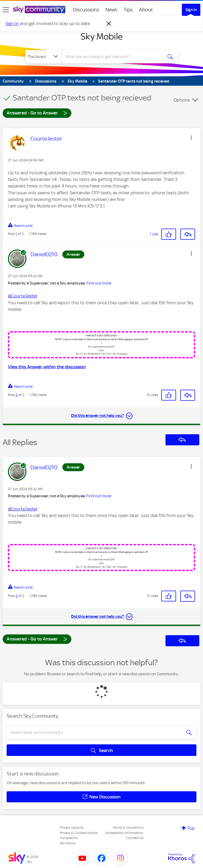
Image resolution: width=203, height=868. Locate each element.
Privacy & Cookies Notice (79, 833)
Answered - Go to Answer (37, 113)
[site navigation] (6, 10)
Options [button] (182, 100)
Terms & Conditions (128, 828)
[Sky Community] (39, 9)
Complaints (69, 838)
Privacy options (71, 828)
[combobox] (114, 57)
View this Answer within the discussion (47, 367)
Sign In (191, 10)
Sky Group (68, 843)
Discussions (86, 10)
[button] (191, 138)
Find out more (99, 283)
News (111, 10)
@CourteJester (23, 296)
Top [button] (191, 828)
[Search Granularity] (43, 57)
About (146, 10)
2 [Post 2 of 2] (17, 395)
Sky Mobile (102, 36)
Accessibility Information (124, 833)
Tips (128, 10)
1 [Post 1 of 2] (16, 234)
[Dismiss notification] (109, 24)
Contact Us (135, 838)
